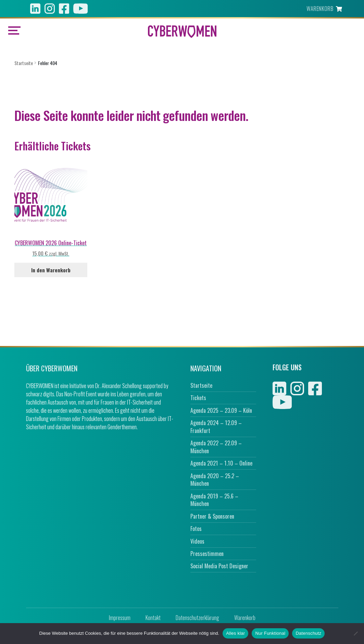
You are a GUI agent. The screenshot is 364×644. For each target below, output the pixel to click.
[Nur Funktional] (355, 633)
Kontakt (153, 618)
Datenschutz (308, 633)
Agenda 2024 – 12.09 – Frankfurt (216, 427)
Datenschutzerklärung (197, 618)
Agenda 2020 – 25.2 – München (215, 480)
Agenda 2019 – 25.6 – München (214, 500)
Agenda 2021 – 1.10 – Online (221, 463)
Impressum (120, 618)
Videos (197, 541)
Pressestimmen (207, 554)
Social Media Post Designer (219, 566)
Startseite (24, 63)
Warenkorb (245, 618)
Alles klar (235, 633)
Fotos (196, 529)
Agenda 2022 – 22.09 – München (216, 447)
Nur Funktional (270, 633)
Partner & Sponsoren (212, 516)
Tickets (198, 398)
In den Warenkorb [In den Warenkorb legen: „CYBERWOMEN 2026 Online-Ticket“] (51, 270)
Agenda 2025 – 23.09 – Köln (221, 410)
